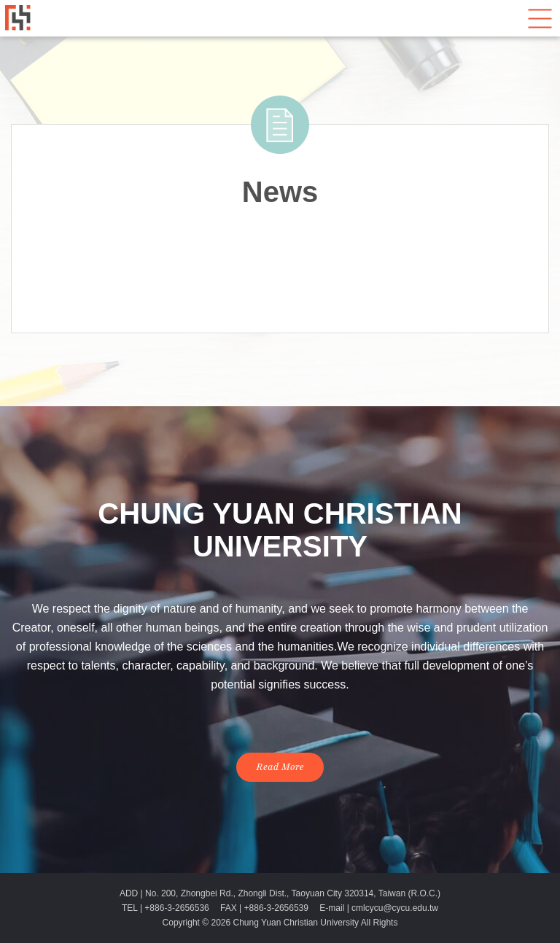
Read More (280, 767)
